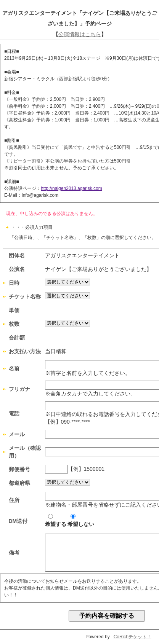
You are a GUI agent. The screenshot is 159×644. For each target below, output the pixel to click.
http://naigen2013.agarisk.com (71, 188)
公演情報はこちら (80, 34)
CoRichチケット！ (132, 637)
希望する (56, 520)
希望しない (81, 520)
